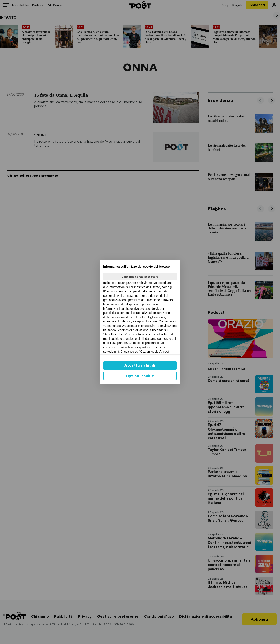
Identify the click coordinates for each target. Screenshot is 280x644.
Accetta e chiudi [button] (140, 366)
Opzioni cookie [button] (140, 376)
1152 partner (118, 343)
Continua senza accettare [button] (140, 277)
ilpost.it (144, 347)
